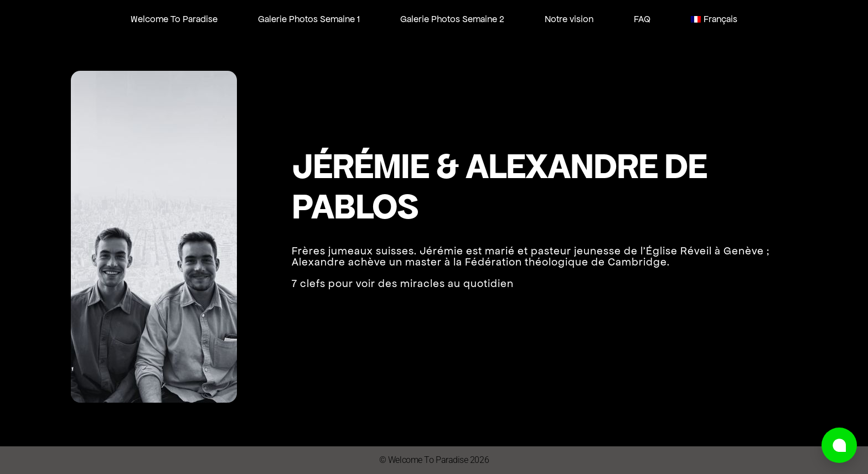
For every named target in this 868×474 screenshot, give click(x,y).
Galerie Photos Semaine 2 (452, 19)
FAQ (642, 19)
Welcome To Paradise (174, 19)
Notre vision (569, 19)
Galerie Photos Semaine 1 (309, 19)
